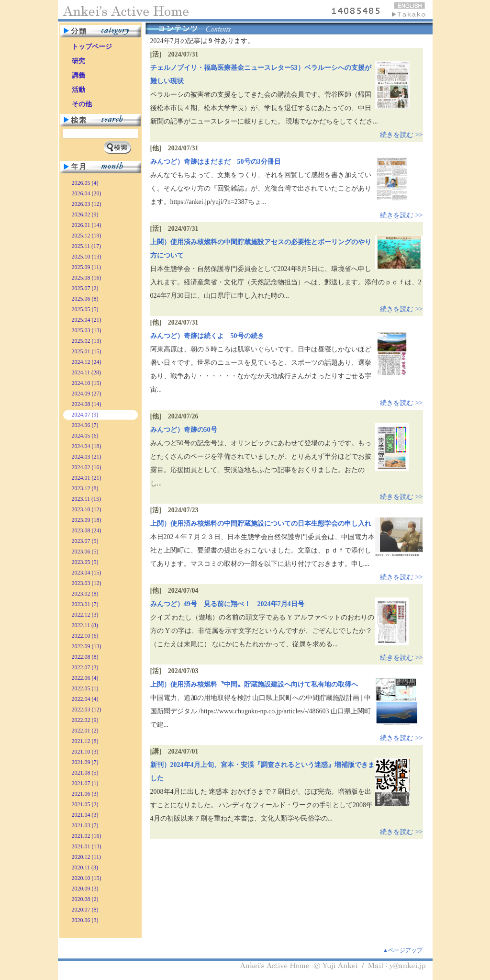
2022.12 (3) (85, 615)
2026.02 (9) (85, 214)
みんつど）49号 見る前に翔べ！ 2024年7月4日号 (227, 604)
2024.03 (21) (87, 457)
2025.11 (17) (87, 246)
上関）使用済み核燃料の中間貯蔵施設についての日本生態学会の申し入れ (261, 524)
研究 (78, 61)
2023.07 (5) (85, 541)
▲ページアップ (403, 950)
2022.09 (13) (87, 646)
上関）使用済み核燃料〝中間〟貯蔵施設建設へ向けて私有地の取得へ (254, 684)
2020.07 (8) (85, 910)
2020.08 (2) (85, 899)
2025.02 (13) (87, 341)
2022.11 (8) (85, 625)
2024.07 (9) (85, 415)
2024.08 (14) (87, 404)
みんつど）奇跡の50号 (184, 430)
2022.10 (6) (85, 636)
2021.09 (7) (85, 762)
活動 (78, 90)
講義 (78, 75)
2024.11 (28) (87, 372)
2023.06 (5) (85, 552)
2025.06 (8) (85, 299)
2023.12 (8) (85, 488)
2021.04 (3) (85, 815)
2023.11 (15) (87, 499)
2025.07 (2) (85, 288)
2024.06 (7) (85, 425)
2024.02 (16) (87, 467)
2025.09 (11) (87, 267)
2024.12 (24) (87, 362)
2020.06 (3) (85, 920)
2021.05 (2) (85, 804)
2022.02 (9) (85, 720)
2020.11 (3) (85, 867)
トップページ (92, 47)
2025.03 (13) (87, 330)
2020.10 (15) (87, 878)
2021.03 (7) (85, 825)
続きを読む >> (401, 135)
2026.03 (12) (87, 204)
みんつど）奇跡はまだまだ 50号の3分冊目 (216, 162)
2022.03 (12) (87, 710)
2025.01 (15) (87, 351)
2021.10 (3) (85, 752)
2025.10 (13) (87, 257)
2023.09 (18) (87, 520)
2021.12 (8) (85, 741)
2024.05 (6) (85, 436)
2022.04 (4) (85, 699)
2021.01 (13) (87, 846)
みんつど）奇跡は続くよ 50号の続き (207, 336)
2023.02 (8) (85, 594)
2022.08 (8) (85, 657)
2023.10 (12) (87, 509)
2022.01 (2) (85, 731)
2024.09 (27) (87, 394)
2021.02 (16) (87, 836)
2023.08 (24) (87, 530)
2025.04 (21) (87, 320)
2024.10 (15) (87, 383)
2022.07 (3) (85, 667)
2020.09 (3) (85, 889)
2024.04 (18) (87, 446)
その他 (82, 104)
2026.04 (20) (87, 193)
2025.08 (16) (87, 278)
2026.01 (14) (87, 225)
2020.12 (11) (87, 857)
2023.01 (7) (85, 604)
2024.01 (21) (87, 478)
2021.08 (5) (85, 773)
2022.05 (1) (85, 688)
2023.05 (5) (85, 562)
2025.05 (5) (85, 309)
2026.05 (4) (85, 183)
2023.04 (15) (87, 573)
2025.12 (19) (87, 236)
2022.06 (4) (85, 678)
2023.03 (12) (87, 583)
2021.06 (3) (85, 794)
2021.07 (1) (85, 783)
